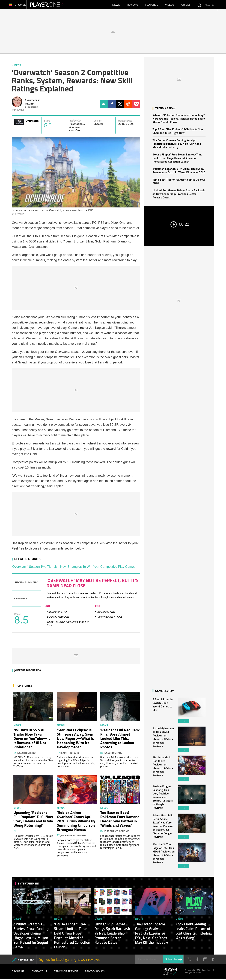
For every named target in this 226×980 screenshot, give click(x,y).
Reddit (128, 105)
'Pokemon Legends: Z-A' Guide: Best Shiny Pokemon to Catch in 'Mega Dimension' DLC (179, 172)
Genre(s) (98, 122)
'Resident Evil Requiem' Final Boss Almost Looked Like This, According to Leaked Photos (120, 740)
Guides (186, 5)
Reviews (133, 5)
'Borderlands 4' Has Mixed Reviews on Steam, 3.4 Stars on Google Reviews (164, 770)
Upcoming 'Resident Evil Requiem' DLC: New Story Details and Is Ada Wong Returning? (33, 820)
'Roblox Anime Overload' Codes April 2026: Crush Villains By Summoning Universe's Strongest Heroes (76, 822)
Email (104, 105)
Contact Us (39, 973)
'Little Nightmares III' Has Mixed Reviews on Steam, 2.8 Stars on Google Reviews (164, 741)
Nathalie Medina (32, 103)
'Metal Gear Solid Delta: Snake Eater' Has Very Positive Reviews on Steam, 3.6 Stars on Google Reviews (164, 828)
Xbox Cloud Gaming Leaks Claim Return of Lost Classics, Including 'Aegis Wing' (194, 932)
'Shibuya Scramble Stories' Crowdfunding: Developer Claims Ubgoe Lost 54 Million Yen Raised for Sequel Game (31, 937)
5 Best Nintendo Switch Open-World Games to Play (164, 712)
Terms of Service (66, 973)
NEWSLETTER (26, 961)
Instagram (205, 961)
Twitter (120, 105)
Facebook (112, 105)
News (116, 5)
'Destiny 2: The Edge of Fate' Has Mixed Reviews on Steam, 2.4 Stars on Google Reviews (164, 857)
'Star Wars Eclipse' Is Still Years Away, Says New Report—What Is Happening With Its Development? (75, 740)
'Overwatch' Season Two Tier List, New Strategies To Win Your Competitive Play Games (74, 568)
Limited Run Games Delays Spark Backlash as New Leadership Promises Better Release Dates (179, 195)
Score (47, 122)
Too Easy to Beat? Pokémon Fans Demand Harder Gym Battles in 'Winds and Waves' (120, 820)
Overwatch (32, 122)
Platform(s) (75, 122)
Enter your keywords (199, 5)
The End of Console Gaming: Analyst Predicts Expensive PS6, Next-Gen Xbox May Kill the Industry (177, 145)
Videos (170, 5)
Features (152, 5)
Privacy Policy (95, 973)
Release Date (125, 122)
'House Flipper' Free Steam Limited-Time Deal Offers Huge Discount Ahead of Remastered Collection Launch (177, 159)
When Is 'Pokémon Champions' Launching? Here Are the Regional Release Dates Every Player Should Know (179, 120)
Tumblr (213, 961)
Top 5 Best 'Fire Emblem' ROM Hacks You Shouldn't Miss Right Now (178, 132)
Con (98, 607)
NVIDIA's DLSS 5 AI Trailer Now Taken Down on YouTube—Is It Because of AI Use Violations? (32, 740)
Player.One (55, 5)
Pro (47, 607)
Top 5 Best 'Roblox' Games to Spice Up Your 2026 (179, 183)
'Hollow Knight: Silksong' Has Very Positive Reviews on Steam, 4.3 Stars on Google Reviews (164, 799)
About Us (18, 973)
